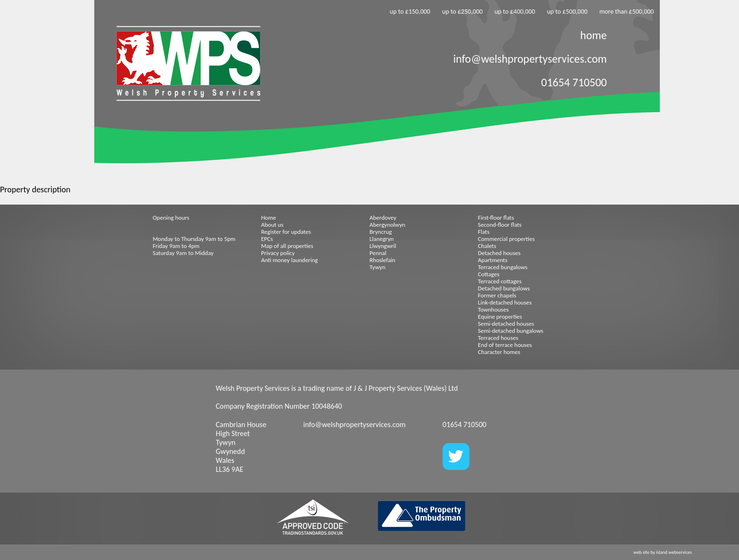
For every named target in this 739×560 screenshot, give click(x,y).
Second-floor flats (500, 225)
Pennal (378, 253)
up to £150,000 (410, 12)
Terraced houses (498, 338)
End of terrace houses (505, 345)
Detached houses (499, 253)
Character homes (499, 352)
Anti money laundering (289, 260)
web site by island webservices (663, 552)
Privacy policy (278, 253)
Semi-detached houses (506, 324)
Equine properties (500, 317)
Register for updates (286, 232)
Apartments (493, 260)
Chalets (487, 246)
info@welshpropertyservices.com (530, 59)
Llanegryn (382, 239)
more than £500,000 (627, 12)
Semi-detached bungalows (511, 331)
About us (272, 225)
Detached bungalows (504, 288)
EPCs (267, 239)
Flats (484, 232)
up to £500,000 (567, 12)
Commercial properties (506, 239)
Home (269, 218)
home (593, 35)
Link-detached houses (505, 302)
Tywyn (378, 267)
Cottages (489, 274)
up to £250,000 (462, 12)
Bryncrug (381, 232)
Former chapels (497, 295)
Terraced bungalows (503, 267)
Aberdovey (383, 218)
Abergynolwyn (387, 225)
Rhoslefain (382, 260)
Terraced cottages (500, 281)
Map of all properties (287, 246)
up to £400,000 (515, 12)
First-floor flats (496, 218)
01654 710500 (574, 82)
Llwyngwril (383, 246)
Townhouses (493, 309)
